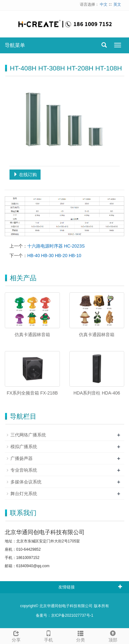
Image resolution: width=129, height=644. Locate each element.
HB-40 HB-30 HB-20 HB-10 (54, 256)
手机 (48, 635)
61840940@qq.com (33, 566)
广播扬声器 (22, 458)
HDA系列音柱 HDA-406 (97, 393)
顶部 (113, 635)
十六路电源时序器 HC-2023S (56, 246)
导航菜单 (15, 45)
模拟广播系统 (24, 447)
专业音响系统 (24, 470)
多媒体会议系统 (26, 482)
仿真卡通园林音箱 (32, 335)
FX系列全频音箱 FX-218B (32, 393)
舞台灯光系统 (24, 494)
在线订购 (25, 175)
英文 (117, 4)
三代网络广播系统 (28, 435)
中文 (104, 4)
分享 (16, 635)
